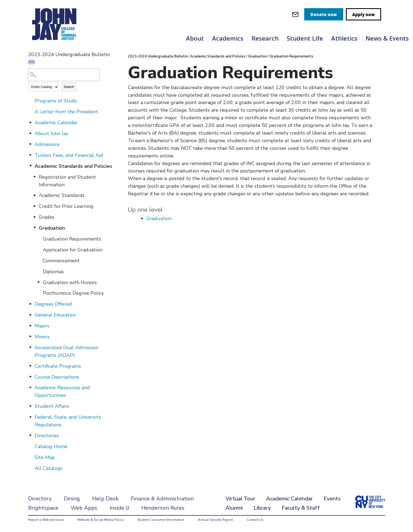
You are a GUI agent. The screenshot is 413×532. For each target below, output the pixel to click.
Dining (72, 499)
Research (265, 38)
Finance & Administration (162, 499)
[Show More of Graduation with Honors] (39, 282)
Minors (42, 337)
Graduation (52, 228)
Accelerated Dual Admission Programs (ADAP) (66, 351)
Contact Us (255, 520)
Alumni (234, 508)
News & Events (387, 38)
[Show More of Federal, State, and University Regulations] (31, 417)
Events (332, 499)
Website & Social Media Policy (100, 520)
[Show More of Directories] (31, 435)
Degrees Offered (53, 304)
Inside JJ (119, 508)
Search (69, 87)
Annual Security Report (215, 520)
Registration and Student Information (67, 181)
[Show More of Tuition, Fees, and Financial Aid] (31, 155)
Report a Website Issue (46, 520)
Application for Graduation (73, 250)
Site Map (45, 457)
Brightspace (43, 508)
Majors (42, 326)
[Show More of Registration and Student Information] (35, 177)
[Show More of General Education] (31, 315)
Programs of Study (56, 101)
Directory (40, 499)
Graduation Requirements (72, 239)
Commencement (61, 261)
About (195, 38)
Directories (47, 436)
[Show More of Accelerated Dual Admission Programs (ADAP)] (31, 347)
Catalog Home (51, 446)
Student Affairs (52, 406)
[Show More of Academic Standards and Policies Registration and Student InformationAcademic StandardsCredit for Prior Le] (31, 166)
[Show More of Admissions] (31, 144)
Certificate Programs (58, 366)
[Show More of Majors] (31, 326)
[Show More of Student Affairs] (31, 406)
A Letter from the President (66, 112)
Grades (47, 217)
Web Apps (84, 508)
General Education (55, 315)
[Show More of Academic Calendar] (31, 122)
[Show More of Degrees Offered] (31, 304)
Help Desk (105, 499)
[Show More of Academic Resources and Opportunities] (31, 387)
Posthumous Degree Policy (73, 293)
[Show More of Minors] (31, 336)
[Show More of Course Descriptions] (31, 377)
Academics (228, 38)
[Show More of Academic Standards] (35, 195)
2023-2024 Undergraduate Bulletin (158, 56)
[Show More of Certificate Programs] (31, 366)
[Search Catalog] (64, 75)
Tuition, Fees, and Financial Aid (69, 155)
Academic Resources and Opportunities (62, 391)
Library (262, 508)
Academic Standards (62, 195)
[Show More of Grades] (35, 217)
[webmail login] (295, 14)
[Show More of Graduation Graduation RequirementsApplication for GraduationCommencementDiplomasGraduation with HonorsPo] (35, 228)
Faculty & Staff (301, 508)
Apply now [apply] (364, 14)
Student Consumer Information (161, 520)
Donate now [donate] (324, 14)
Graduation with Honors (70, 282)
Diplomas (53, 272)
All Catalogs (49, 468)
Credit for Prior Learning (66, 206)
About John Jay (51, 133)
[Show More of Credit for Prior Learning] (35, 206)
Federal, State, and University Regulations (68, 421)
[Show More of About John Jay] (31, 133)
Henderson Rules (163, 508)
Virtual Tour (240, 499)
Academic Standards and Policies (73, 166)
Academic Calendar (56, 123)
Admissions (47, 144)
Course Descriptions (57, 377)
